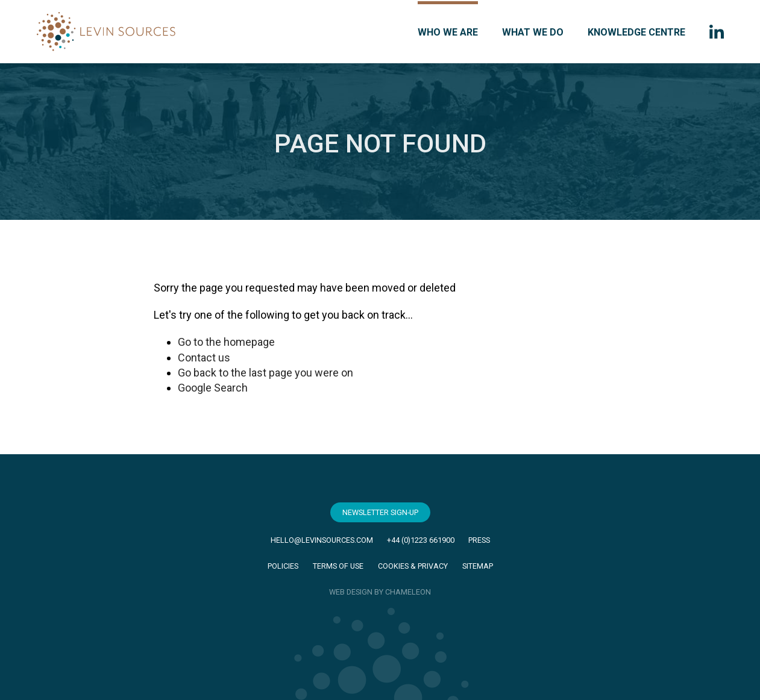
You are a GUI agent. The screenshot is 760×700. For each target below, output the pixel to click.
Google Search (213, 388)
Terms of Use (338, 566)
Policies (283, 566)
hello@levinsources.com (322, 540)
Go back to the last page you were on (265, 373)
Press (479, 540)
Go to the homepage (226, 342)
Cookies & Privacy (413, 566)
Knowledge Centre (636, 32)
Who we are (448, 32)
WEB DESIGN (351, 592)
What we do (533, 32)
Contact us (204, 358)
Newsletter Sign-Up (380, 512)
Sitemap (478, 566)
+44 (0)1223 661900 (421, 540)
